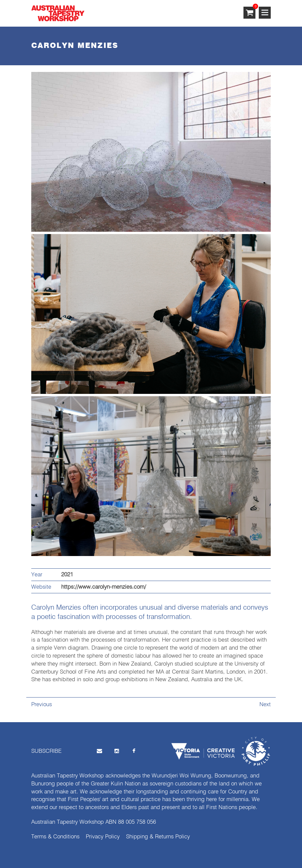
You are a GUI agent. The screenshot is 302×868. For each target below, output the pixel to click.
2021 (67, 575)
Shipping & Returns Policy (158, 837)
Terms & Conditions (55, 837)
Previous (42, 705)
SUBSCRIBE (46, 751)
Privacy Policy (103, 837)
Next (265, 705)
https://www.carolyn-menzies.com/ (104, 587)
